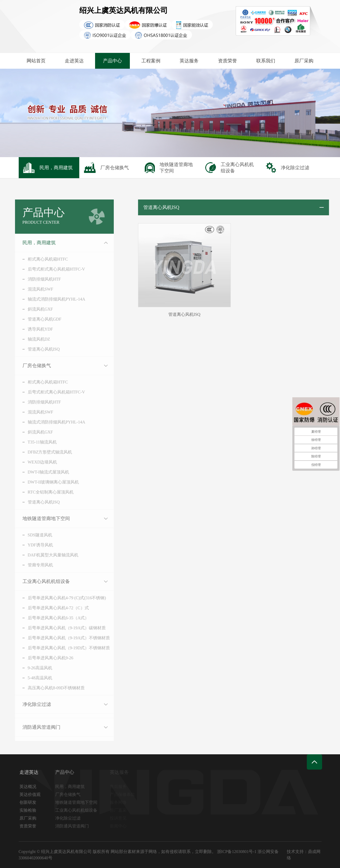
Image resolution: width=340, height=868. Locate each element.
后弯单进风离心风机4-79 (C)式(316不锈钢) (61, 598)
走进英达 (74, 61)
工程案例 (151, 61)
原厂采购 (304, 61)
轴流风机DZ (33, 339)
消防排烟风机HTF (38, 279)
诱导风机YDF (34, 329)
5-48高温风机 (34, 678)
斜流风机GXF (34, 309)
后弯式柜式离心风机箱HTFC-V (50, 269)
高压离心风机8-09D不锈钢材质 (50, 688)
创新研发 (29, 802)
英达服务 (189, 61)
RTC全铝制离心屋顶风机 (45, 492)
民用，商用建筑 (33, 243)
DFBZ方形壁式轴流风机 (44, 452)
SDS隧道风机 (34, 535)
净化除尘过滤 (31, 704)
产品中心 (112, 61)
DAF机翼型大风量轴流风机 (47, 555)
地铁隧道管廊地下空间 (40, 518)
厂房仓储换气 (31, 366)
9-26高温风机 (34, 668)
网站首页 (36, 61)
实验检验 (29, 810)
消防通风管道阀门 (35, 727)
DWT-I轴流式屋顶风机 (42, 472)
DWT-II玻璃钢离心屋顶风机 (47, 482)
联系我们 (266, 61)
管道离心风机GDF (38, 319)
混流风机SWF (34, 289)
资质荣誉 (228, 61)
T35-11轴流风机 (36, 442)
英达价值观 (31, 794)
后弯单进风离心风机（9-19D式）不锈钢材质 (63, 648)
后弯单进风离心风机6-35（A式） (52, 618)
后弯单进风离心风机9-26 (44, 658)
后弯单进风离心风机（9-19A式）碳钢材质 (61, 628)
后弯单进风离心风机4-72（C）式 (52, 608)
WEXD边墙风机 (36, 462)
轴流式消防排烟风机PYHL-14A (50, 299)
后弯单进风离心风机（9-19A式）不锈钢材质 (63, 638)
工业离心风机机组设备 (40, 581)
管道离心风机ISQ (38, 349)
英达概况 (29, 787)
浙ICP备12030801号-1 (237, 852)
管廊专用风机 (34, 565)
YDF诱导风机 (34, 545)
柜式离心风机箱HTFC (42, 259)
